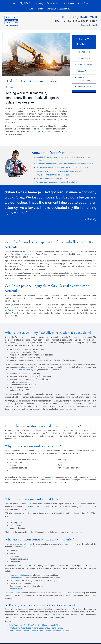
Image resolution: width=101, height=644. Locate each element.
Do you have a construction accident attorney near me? (59, 172)
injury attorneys (37, 133)
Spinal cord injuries (17, 579)
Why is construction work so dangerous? (53, 176)
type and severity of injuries (21, 545)
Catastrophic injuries (53, 567)
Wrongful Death (84, 88)
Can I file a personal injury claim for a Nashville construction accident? (66, 165)
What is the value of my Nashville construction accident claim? (63, 169)
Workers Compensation (84, 80)
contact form (79, 616)
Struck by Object (16, 524)
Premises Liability (85, 66)
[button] (70, 9)
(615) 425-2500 (86, 17)
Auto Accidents (84, 53)
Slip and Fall (83, 72)
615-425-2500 (57, 616)
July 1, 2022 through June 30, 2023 (23, 371)
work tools (91, 478)
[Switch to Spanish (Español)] (88, 25)
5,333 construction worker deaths (37, 508)
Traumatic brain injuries (19, 576)
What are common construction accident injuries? (57, 184)
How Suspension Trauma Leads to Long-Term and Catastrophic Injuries (39, 632)
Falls (11, 521)
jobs (37, 455)
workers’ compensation (24, 255)
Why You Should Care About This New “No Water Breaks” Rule (35, 626)
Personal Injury (84, 60)
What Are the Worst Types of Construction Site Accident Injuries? (36, 629)
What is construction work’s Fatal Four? (53, 180)
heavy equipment (47, 478)
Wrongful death (16, 590)
